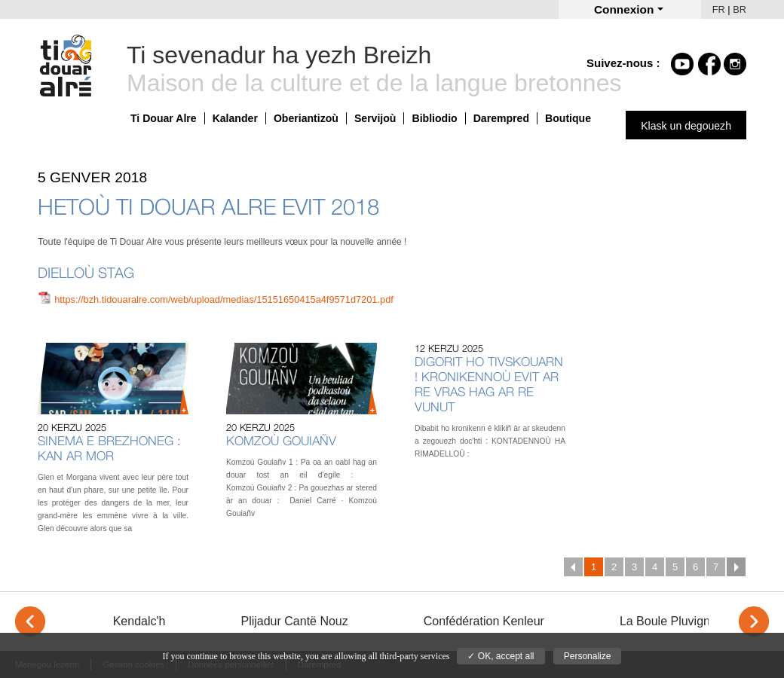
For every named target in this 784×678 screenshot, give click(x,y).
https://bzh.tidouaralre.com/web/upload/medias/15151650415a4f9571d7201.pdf (224, 299)
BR (740, 9)
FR (719, 9)
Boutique (568, 118)
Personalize (588, 656)
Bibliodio (434, 118)
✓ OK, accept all (501, 656)
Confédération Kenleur (484, 621)
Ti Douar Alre (164, 118)
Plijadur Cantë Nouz (294, 621)
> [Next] (754, 621)
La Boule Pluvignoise (676, 621)
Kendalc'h (139, 621)
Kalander (235, 118)
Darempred (501, 118)
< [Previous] (30, 621)
